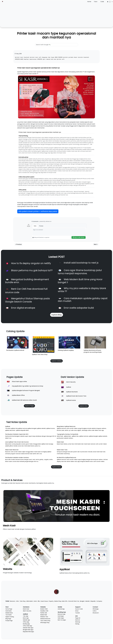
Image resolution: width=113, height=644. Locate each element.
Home (89, 2)
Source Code (79, 609)
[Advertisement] (57, 15)
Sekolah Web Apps (28, 628)
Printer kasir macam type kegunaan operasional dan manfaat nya (56, 35)
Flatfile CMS (44, 613)
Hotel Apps (61, 616)
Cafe (17, 601)
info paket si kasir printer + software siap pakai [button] (38, 211)
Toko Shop (23, 601)
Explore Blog (57, 315)
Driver (77, 611)
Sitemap (78, 622)
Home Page (9, 609)
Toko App (26, 616)
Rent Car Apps (62, 620)
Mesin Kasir (9, 526)
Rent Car (77, 601)
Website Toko (44, 617)
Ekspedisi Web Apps (28, 632)
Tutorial (77, 613)
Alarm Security (27, 611)
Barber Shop (58, 601)
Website (8, 569)
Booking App (26, 624)
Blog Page (8, 619)
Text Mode (9, 615)
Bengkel (82, 601)
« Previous (19, 244)
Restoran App (62, 614)
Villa (39, 601)
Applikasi (65, 569)
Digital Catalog (10, 617)
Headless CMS (44, 611)
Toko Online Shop (45, 621)
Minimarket (30, 601)
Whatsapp (96, 609)
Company (99, 601)
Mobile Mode (9, 613)
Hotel (35, 601)
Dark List (78, 620)
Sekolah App (26, 620)
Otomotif (71, 601)
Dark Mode (9, 611)
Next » (96, 244)
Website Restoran (45, 619)
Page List (78, 618)
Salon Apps (61, 618)
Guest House (44, 601)
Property (51, 601)
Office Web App (27, 626)
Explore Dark (84, 406)
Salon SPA (65, 601)
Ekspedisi (93, 601)
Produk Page (9, 621)
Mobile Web (44, 615)
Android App (61, 609)
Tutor (96, 2)
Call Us (95, 611)
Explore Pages (29, 406)
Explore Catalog (57, 361)
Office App (26, 622)
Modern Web (44, 609)
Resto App (26, 618)
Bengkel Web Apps (28, 630)
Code (102, 2)
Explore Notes (56, 467)
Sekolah (87, 601)
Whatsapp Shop (45, 623)
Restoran (12, 601)
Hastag (77, 624)
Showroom (96, 613)
